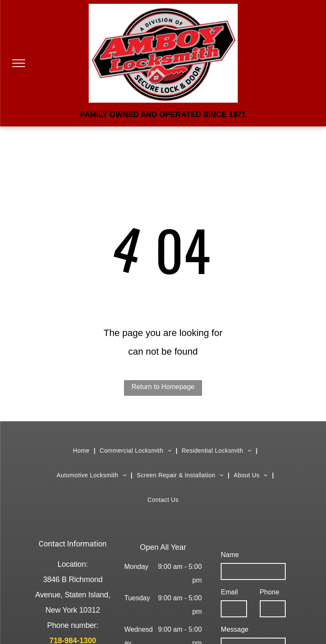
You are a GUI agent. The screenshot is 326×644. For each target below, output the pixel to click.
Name (230, 555)
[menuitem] (82, 451)
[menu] (19, 63)
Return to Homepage (163, 387)
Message (235, 629)
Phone (270, 592)
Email (229, 592)
